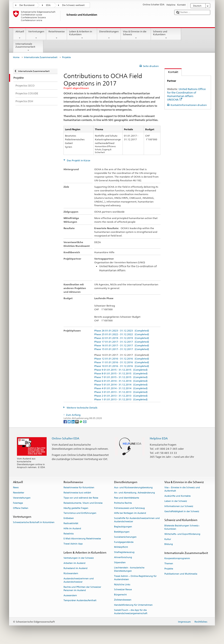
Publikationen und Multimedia (181, 574)
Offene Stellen (21, 508)
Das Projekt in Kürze (78, 160)
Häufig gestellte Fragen (76, 508)
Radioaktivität (71, 523)
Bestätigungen (122, 532)
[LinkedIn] (73, 421)
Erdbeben (69, 518)
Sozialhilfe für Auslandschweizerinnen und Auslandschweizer (137, 520)
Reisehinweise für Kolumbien (79, 488)
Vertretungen (36, 35)
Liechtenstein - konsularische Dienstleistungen (129, 569)
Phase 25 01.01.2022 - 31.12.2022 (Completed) (122, 334)
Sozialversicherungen (125, 537)
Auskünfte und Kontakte (177, 496)
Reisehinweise (57, 35)
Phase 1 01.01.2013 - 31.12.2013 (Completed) (121, 399)
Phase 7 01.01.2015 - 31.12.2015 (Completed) (121, 377)
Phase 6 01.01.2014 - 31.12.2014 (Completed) (121, 381)
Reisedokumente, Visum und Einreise (83, 503)
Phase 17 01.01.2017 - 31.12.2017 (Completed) (122, 342)
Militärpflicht (121, 547)
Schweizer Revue (123, 590)
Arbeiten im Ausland (74, 563)
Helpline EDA (159, 438)
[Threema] (77, 421)
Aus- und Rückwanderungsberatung (133, 488)
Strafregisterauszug (124, 552)
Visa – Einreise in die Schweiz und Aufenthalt (182, 489)
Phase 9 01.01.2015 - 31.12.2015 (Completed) (121, 370)
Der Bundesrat (27, 5)
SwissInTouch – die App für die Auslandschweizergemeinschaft (131, 612)
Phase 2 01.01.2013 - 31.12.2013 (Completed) (121, 396)
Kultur (168, 539)
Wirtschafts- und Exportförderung (182, 534)
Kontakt (171, 72)
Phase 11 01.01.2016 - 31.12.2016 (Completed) (122, 362)
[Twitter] (69, 421)
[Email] (85, 421)
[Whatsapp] (81, 421)
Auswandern (70, 595)
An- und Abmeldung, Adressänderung (134, 493)
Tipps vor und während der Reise (81, 498)
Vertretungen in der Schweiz (79, 558)
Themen (169, 564)
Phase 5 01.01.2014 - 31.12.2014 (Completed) (121, 385)
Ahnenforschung (123, 557)
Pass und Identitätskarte (127, 498)
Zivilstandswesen (123, 600)
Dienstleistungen (109, 35)
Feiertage (18, 503)
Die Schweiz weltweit (73, 5)
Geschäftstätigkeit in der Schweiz (182, 511)
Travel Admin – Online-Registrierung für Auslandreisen (135, 578)
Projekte (169, 569)
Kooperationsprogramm (177, 559)
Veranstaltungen (22, 498)
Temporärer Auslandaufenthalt (80, 601)
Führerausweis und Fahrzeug (129, 508)
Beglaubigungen (123, 527)
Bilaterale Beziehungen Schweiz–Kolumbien (182, 527)
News (16, 488)
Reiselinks (69, 534)
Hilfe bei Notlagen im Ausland (130, 513)
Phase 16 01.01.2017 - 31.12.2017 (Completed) (122, 345)
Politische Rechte (123, 503)
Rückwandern (71, 573)
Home (16, 57)
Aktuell (20, 35)
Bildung (169, 544)
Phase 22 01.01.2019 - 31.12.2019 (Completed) (122, 338)
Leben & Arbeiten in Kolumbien (82, 35)
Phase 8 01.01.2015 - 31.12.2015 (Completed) (121, 373)
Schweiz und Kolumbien (166, 35)
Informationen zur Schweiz (179, 506)
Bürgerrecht (120, 595)
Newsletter (19, 493)
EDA (48, 5)
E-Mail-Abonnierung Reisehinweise (82, 539)
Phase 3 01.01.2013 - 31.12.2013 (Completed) (121, 392)
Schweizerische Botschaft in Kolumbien (34, 522)
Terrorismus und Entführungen (80, 513)
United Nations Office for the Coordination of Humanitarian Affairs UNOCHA (186, 94)
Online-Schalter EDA (65, 438)
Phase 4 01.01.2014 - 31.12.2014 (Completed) (121, 388)
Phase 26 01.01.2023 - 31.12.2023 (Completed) (122, 331)
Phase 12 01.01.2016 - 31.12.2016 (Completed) (122, 359)
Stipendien (120, 563)
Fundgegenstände (124, 542)
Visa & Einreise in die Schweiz (136, 35)
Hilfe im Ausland (72, 529)
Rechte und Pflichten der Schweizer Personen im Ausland (82, 589)
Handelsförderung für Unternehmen (133, 605)
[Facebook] (65, 421)
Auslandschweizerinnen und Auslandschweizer (79, 580)
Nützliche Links (122, 585)
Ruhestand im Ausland (75, 568)
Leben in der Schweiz (176, 501)
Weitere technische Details (82, 408)
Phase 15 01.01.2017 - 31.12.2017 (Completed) (122, 349)
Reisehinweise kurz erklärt (77, 493)
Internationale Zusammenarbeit (28, 47)
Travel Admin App (73, 544)
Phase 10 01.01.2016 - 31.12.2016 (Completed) (122, 366)
